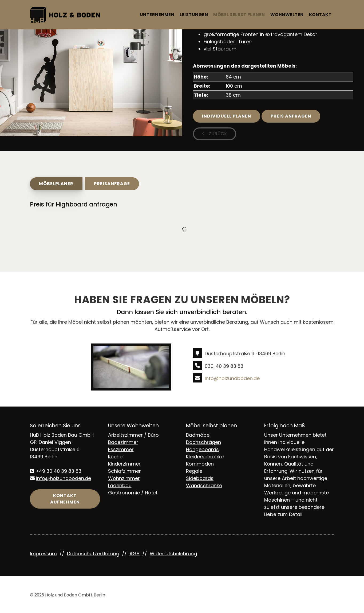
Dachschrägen (203, 442)
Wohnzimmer (124, 478)
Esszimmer (121, 449)
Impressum (43, 554)
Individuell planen (227, 116)
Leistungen (194, 15)
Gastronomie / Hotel (133, 493)
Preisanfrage (112, 184)
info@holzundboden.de (232, 378)
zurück (217, 134)
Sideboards (200, 478)
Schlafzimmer (124, 471)
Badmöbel (198, 435)
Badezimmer (123, 442)
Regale (194, 471)
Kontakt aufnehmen (65, 499)
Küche (115, 457)
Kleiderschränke (205, 457)
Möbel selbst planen (239, 15)
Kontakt (320, 15)
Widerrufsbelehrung (173, 554)
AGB (134, 554)
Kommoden (200, 464)
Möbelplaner (56, 184)
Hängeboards (202, 449)
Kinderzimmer (124, 464)
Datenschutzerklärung (93, 554)
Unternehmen (157, 15)
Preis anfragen (291, 116)
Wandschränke (204, 485)
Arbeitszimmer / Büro (133, 435)
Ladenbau (120, 485)
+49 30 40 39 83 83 (58, 471)
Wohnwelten (287, 15)
